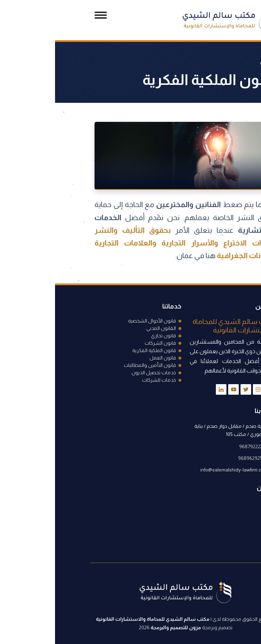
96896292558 (198, 458)
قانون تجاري (108, 336)
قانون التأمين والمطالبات (95, 365)
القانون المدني (106, 328)
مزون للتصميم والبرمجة (121, 627)
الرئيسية (213, 63)
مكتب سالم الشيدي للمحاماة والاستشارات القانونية (98, 619)
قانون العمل (108, 358)
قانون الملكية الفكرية (99, 350)
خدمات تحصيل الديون (99, 373)
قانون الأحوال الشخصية (97, 321)
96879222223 (198, 446)
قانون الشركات (105, 343)
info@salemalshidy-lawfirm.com (179, 470)
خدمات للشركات (104, 380)
